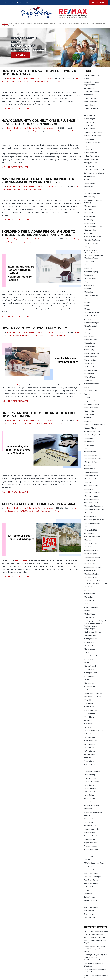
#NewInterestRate (91, 476)
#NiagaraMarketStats (92, 492)
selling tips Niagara (91, 159)
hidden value (89, 95)
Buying (17, 23)
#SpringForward (90, 666)
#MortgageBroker (91, 455)
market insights (7, 189)
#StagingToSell (89, 686)
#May (86, 448)
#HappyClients (89, 336)
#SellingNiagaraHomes (92, 632)
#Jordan (87, 394)
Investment (88, 809)
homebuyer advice (36, 131)
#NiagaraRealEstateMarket (94, 510)
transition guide (90, 917)
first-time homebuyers (92, 91)
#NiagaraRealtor (90, 513)
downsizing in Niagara (92, 771)
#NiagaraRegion (90, 516)
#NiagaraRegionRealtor (93, 523)
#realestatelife (89, 560)
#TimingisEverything (91, 710)
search (30, 23)
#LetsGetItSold (90, 411)
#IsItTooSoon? (89, 387)
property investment (51, 131)
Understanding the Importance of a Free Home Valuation (39, 415)
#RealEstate (89, 547)
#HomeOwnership (91, 357)
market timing (89, 122)
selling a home (21, 385)
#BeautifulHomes (90, 213)
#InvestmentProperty (92, 384)
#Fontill (87, 306)
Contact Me (20, 55)
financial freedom (90, 778)
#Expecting (88, 289)
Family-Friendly (90, 775)
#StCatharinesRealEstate (93, 697)
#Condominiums (90, 265)
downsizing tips (90, 88)
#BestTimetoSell (90, 216)
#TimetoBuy (89, 703)
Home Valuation (13, 423)
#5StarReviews (90, 183)
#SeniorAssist (89, 646)
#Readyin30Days (90, 544)
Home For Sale (89, 792)
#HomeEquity (89, 350)
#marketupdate (90, 445)
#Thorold (87, 700)
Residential (88, 894)
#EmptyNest (89, 282)
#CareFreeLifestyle (91, 244)
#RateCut (88, 540)
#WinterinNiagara (90, 741)
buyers (77, 186)
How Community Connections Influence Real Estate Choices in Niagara (38, 122)
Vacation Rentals (90, 921)
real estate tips (89, 887)
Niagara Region (57, 81)
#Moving (87, 465)
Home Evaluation (90, 788)
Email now (100, 3)
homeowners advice (92, 112)
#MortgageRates (90, 462)
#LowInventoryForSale (92, 435)
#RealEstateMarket (91, 564)
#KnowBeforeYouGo (92, 404)
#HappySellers (89, 343)
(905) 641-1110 (25, 2)
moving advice (89, 129)
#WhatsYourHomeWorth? (93, 731)
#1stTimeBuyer (89, 176)
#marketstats (89, 442)
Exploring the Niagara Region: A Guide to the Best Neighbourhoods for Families (38, 233)
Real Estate (37, 189)
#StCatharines (89, 690)
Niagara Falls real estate (93, 132)
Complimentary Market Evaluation (45, 23)
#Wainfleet (88, 720)
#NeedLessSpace (91, 469)
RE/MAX (87, 860)
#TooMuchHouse (91, 714)
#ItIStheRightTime (91, 391)
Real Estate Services (92, 883)
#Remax (87, 590)
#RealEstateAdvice (91, 550)
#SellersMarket (90, 614)
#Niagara (87, 482)
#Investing (88, 380)
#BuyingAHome (90, 223)
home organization (91, 102)
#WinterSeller (89, 747)
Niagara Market (90, 832)
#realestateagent (90, 554)
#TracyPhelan (89, 717)
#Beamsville (89, 210)
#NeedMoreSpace (91, 472)
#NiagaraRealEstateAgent (93, 506)
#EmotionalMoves (91, 278)
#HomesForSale (90, 360)
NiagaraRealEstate (91, 843)
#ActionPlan (88, 187)
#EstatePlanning (90, 285)
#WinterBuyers (90, 737)
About (10, 23)
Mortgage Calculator (99, 23)
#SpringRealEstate (91, 673)
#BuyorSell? (88, 233)
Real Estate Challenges (92, 877)
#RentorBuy (88, 597)
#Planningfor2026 (91, 530)
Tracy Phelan (61, 335)
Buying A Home (90, 765)
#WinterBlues (89, 734)
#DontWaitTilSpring (91, 272)
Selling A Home (90, 897)
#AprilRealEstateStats (92, 193)
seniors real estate (91, 907)
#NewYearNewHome (92, 479)
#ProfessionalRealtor (92, 537)
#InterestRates (90, 377)
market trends (89, 125)
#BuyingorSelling (90, 230)
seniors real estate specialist (95, 170)
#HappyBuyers (90, 333)
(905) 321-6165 (9, 2)
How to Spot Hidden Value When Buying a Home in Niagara (39, 72)
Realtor (87, 890)
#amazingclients (90, 190)
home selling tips (90, 105)
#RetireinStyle (89, 600)
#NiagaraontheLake (91, 496)
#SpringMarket (89, 669)
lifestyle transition (90, 115)
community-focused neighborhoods (15, 131)
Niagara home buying (42, 81)
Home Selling (89, 795)
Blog (10, 26)
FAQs (4, 26)
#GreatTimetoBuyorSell (93, 323)
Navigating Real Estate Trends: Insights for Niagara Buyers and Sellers (38, 181)
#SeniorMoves (89, 649)
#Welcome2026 (90, 724)
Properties (61, 23)
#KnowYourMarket (91, 408)
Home (5, 23)
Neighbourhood (74, 23)
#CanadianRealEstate (92, 240)
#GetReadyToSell (90, 316)
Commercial (88, 768)
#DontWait (88, 268)
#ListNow (88, 421)
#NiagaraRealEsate (91, 503)
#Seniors (87, 652)
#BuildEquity (89, 220)
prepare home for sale (92, 142)
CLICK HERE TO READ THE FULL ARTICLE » (17, 109)
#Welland (87, 727)
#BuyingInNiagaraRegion (93, 226)
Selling (23, 23)
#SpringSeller (89, 676)
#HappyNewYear (90, 340)
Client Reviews (86, 23)
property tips (11, 81)
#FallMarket (88, 292)
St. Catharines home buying (94, 173)
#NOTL (87, 526)
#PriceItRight (89, 533)
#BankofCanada (90, 206)
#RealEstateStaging (91, 574)
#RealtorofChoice (91, 587)
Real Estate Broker (91, 873)
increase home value (92, 805)
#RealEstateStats (90, 577)
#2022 (86, 180)
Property (87, 853)
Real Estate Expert (91, 880)
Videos (22, 26)
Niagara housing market (93, 136)
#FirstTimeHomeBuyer (92, 299)
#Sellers (17, 189)
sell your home (21, 560)
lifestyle (87, 815)
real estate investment (25, 81)
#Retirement (89, 604)
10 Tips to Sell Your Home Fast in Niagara (39, 504)
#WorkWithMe (89, 754)
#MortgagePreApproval (93, 459)
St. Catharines (89, 911)
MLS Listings (89, 822)
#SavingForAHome (91, 607)
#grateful (87, 319)
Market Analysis (13, 335)
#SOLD (87, 663)
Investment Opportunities (93, 812)
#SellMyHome (89, 642)
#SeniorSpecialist (90, 656)
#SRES (87, 680)
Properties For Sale (91, 849)
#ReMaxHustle (90, 594)
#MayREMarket (90, 452)
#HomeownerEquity (91, 353)
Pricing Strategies (39, 335)
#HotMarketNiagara (91, 367)
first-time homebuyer (92, 781)
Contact (16, 26)
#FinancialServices (91, 295)
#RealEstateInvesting (92, 557)
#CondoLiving (89, 261)
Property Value (38, 423)
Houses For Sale (90, 802)
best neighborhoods (91, 75)
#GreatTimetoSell (90, 326)
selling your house (91, 163)
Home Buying (89, 785)
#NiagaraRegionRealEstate (94, 520)
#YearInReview (90, 761)
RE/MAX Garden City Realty (30, 511)
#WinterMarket (90, 744)
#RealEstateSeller (91, 571)
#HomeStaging (90, 363)
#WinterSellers (89, 751)
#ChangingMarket (91, 247)
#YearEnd (88, 758)
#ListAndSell (89, 418)
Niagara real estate (67, 131)
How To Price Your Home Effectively (34, 328)
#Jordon (87, 397)
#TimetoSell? (89, 707)
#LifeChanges (89, 414)
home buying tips (90, 98)
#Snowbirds (88, 659)
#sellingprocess (90, 635)
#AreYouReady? (90, 197)
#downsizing (89, 275)
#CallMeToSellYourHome (93, 237)
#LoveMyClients (90, 428)
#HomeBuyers (89, 346)
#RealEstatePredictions (93, 567)
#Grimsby (88, 329)
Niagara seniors (90, 139)
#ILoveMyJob (89, 374)
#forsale (87, 309)
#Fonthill (87, 302)
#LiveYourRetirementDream (94, 425)
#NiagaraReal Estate (92, 499)
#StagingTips (89, 683)
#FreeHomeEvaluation (92, 312)
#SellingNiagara (90, 617)
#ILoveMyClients (90, 370)
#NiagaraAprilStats (91, 486)
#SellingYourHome (91, 639)
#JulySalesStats (90, 401)
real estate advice (91, 153)
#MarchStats (89, 438)
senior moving (89, 166)
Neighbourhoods (15, 242)
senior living (88, 904)
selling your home (90, 900)
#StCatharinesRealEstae (93, 693)
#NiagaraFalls (89, 489)
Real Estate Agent (91, 870)
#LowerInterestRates (92, 431)
